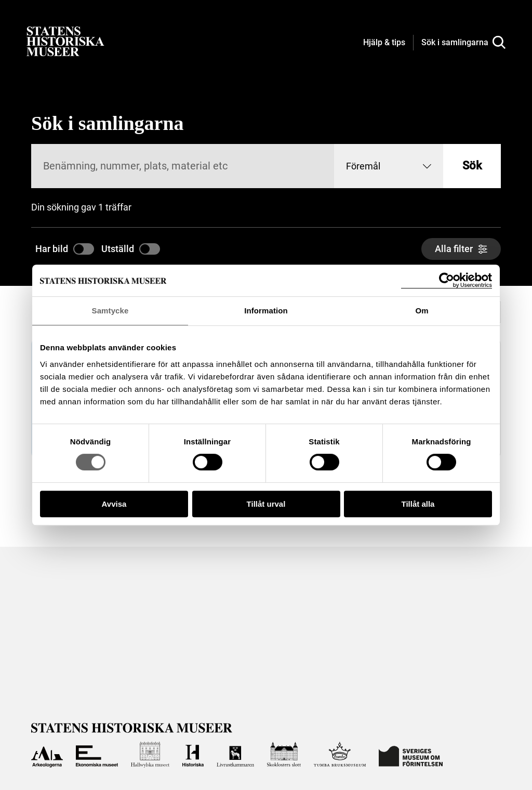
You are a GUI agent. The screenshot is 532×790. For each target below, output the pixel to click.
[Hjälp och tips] (384, 43)
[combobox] (389, 166)
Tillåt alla (418, 504)
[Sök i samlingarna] (463, 43)
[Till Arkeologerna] (47, 755)
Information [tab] (266, 311)
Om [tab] (422, 311)
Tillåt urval (266, 504)
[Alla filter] (461, 249)
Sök (472, 166)
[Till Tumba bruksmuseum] (340, 755)
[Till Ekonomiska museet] (97, 755)
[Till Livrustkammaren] (235, 755)
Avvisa (114, 504)
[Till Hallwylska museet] (150, 755)
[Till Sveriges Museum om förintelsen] (411, 755)
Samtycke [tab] (110, 311)
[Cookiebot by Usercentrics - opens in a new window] (447, 280)
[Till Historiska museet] (193, 755)
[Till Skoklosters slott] (284, 755)
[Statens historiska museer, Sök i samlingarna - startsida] (65, 41)
